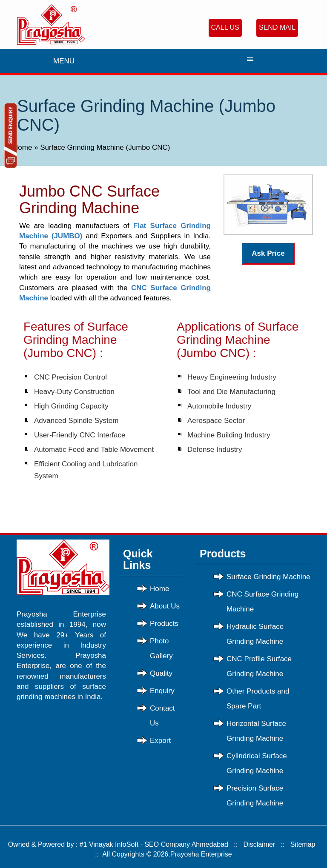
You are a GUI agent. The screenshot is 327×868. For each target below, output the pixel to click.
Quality (161, 673)
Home (23, 147)
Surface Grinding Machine (268, 577)
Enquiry (162, 691)
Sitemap (303, 844)
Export (160, 741)
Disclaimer (260, 844)
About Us (165, 606)
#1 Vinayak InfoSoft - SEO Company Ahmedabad (154, 844)
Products (164, 624)
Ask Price (268, 253)
